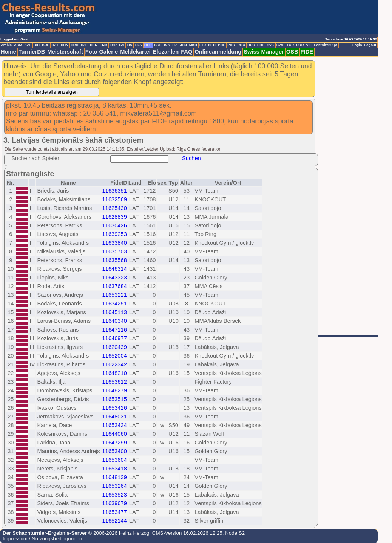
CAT (55, 45)
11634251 (115, 304)
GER (148, 45)
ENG (103, 45)
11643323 (115, 278)
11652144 (115, 521)
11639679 (115, 503)
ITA (175, 45)
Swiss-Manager (264, 52)
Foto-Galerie (102, 52)
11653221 (115, 295)
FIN (129, 45)
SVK (271, 45)
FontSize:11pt (325, 45)
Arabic (6, 45)
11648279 (115, 390)
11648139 (115, 477)
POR (231, 45)
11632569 (115, 199)
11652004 (115, 356)
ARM (18, 45)
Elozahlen (166, 52)
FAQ (187, 52)
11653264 (115, 486)
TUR (290, 45)
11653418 (115, 469)
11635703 (115, 251)
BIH (37, 45)
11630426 (115, 225)
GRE (158, 45)
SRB (261, 45)
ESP (113, 45)
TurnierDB (32, 52)
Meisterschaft (65, 52)
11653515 (115, 399)
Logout (370, 45)
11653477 (115, 512)
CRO (75, 45)
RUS (251, 45)
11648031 (115, 417)
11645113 (115, 312)
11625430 (115, 208)
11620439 (115, 347)
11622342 (115, 364)
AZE (28, 45)
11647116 (115, 330)
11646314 (115, 269)
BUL (46, 45)
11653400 (115, 451)
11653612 (115, 382)
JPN (184, 45)
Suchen (191, 158)
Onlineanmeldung (218, 52)
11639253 (115, 234)
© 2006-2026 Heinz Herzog (118, 533)
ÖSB (292, 52)
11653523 (115, 495)
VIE (309, 45)
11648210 (115, 373)
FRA (138, 45)
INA (167, 45)
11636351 (115, 191)
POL (221, 45)
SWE (280, 45)
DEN (94, 45)
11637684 (115, 286)
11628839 (115, 217)
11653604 (115, 460)
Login (357, 45)
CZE (84, 45)
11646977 (115, 338)
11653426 (115, 408)
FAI (122, 45)
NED (212, 45)
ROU (241, 45)
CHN (65, 45)
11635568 (115, 260)
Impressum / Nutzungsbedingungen (42, 539)
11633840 (115, 243)
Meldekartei (135, 52)
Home (8, 52)
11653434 (115, 425)
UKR (300, 45)
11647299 (115, 443)
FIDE (307, 52)
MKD (193, 45)
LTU (203, 45)
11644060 (115, 434)
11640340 (115, 321)
